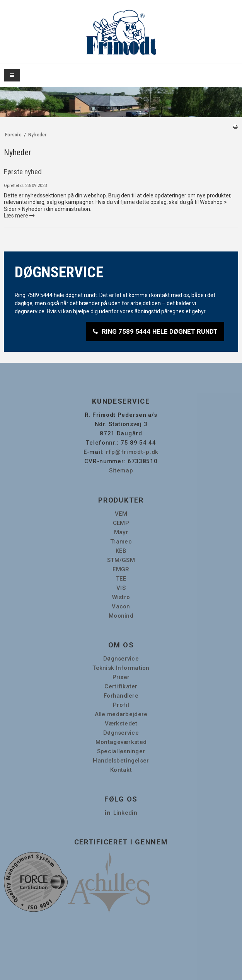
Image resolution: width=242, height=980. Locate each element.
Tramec (121, 542)
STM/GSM (121, 560)
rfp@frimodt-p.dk (132, 452)
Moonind (121, 616)
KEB (121, 551)
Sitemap (121, 470)
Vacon (121, 606)
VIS (121, 588)
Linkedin (121, 813)
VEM (121, 514)
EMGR (121, 569)
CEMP (121, 523)
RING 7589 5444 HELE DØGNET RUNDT (160, 331)
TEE (121, 579)
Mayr (121, 532)
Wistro (121, 597)
